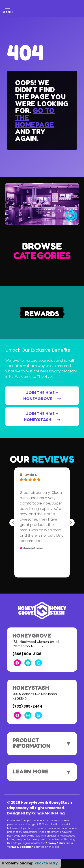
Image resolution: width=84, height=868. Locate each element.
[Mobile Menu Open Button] (8, 9)
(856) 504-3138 (27, 654)
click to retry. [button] (47, 863)
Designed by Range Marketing (36, 813)
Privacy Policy (55, 843)
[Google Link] (38, 663)
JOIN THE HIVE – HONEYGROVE (42, 396)
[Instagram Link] (28, 663)
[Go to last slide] (13, 523)
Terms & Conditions (21, 847)
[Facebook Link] (17, 663)
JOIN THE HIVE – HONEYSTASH (42, 417)
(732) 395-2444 (27, 706)
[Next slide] (71, 523)
